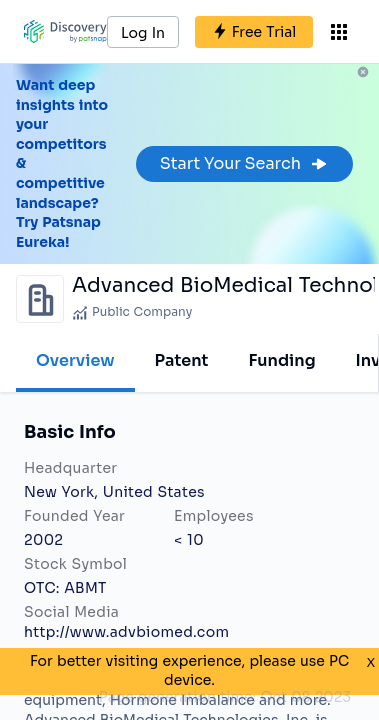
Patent (182, 360)
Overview (75, 360)
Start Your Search (244, 163)
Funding (281, 360)
